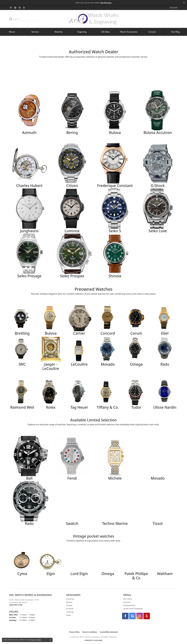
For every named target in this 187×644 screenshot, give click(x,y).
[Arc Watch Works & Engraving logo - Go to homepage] (94, 19)
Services (35, 32)
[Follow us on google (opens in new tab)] (15, 8)
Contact (152, 32)
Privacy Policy (129, 605)
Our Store (128, 599)
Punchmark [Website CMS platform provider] (98, 640)
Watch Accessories (129, 32)
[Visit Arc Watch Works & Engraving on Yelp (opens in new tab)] (24, 8)
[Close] (184, 3)
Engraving (82, 32)
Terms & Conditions (90, 632)
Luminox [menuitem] (70, 612)
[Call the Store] (16, 605)
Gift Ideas (105, 32)
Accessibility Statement (109, 632)
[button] (173, 8)
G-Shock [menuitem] (70, 609)
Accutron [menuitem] (70, 599)
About (12, 32)
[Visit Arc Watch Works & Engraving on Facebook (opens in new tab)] (11, 8)
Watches (58, 32)
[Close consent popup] (50, 640)
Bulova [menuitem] (69, 602)
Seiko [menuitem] (69, 615)
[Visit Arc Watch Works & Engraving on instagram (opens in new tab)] (20, 8)
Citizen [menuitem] (69, 605)
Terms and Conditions (133, 609)
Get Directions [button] (106, 3)
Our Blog (175, 32)
